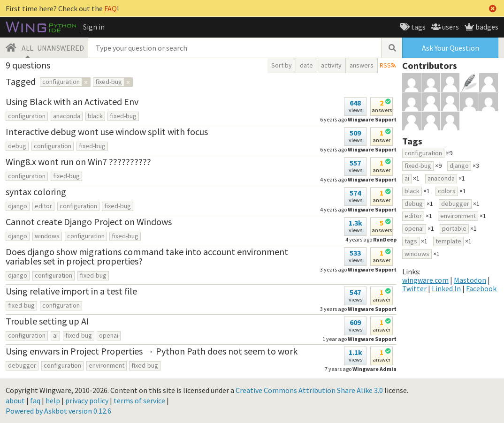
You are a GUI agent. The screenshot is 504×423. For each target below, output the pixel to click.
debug (17, 146)
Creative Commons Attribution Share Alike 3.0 (309, 390)
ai (55, 335)
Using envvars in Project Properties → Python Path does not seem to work (152, 351)
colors (447, 191)
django (18, 206)
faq (35, 400)
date (306, 65)
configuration (27, 116)
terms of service (139, 400)
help (53, 400)
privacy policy (87, 400)
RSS (385, 65)
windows (47, 236)
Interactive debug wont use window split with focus (107, 132)
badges (486, 27)
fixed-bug (123, 116)
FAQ (111, 8)
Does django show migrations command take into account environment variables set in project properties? (147, 256)
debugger (22, 365)
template (448, 241)
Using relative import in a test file (71, 291)
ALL (27, 48)
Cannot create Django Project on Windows (89, 222)
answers (362, 65)
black (95, 116)
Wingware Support (372, 269)
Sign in (94, 27)
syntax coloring (36, 192)
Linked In (446, 288)
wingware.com (425, 280)
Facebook (481, 288)
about (15, 400)
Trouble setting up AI (47, 321)
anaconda (67, 116)
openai (109, 335)
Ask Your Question (451, 48)
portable (454, 228)
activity (331, 65)
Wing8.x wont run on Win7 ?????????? (78, 162)
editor (43, 206)
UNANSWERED (61, 48)
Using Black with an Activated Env (72, 102)
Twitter (414, 288)
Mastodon (470, 280)
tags (418, 27)
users (450, 27)
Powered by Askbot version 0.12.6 (58, 411)
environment (107, 365)
